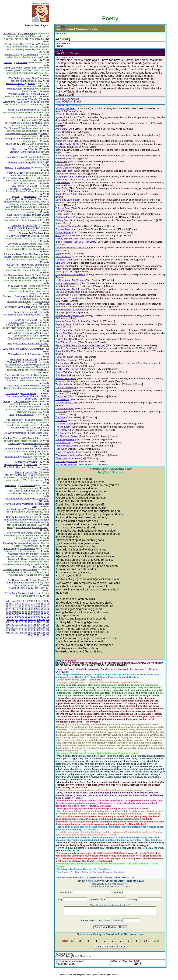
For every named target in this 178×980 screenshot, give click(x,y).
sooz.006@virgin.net (68, 102)
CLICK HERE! (90, 877)
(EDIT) (63, 27)
